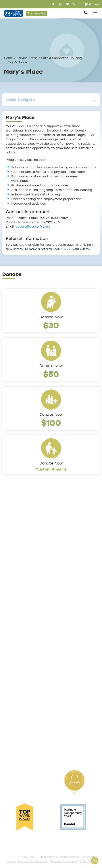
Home (8, 58)
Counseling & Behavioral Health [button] (28, 599)
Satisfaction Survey (19, 671)
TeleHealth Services (19, 665)
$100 (51, 423)
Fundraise (10, 743)
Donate (8, 695)
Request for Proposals (33, 861)
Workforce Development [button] (23, 629)
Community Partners (20, 551)
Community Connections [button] (23, 593)
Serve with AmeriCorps (21, 725)
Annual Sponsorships (20, 713)
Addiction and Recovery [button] (22, 587)
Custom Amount (51, 469)
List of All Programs (19, 659)
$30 (51, 325)
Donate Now (51, 317)
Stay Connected (16, 749)
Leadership (11, 527)
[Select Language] (76, 4)
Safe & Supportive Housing (61, 58)
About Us (10, 521)
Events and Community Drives (27, 701)
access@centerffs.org (33, 226)
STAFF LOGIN (38, 13)
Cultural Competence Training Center (34, 557)
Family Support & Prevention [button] (26, 611)
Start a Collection (17, 707)
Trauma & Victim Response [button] (25, 623)
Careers (9, 539)
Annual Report (14, 545)
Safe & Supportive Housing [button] (25, 617)
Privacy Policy (28, 857)
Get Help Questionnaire (22, 653)
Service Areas (27, 58)
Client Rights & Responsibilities (59, 857)
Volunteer (10, 719)
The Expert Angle (16, 563)
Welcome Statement (64, 861)
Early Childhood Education (24, 605)
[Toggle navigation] (95, 13)
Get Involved (13, 689)
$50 (51, 374)
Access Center (15, 647)
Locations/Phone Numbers (24, 533)
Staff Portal (87, 861)
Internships (11, 731)
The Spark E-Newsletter (22, 755)
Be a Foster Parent (18, 737)
